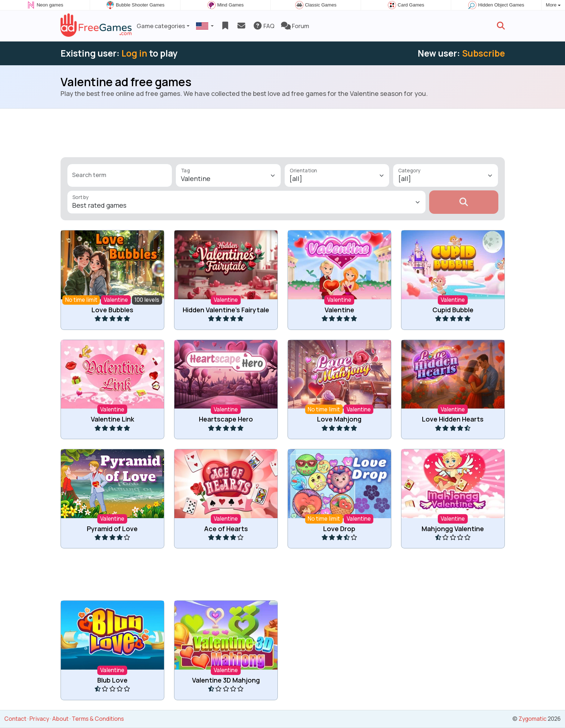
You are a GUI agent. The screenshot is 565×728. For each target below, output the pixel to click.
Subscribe (483, 53)
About (60, 719)
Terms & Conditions (98, 719)
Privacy (39, 719)
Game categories (161, 26)
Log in (134, 53)
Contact (15, 719)
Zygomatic (533, 719)
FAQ (264, 26)
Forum (295, 26)
